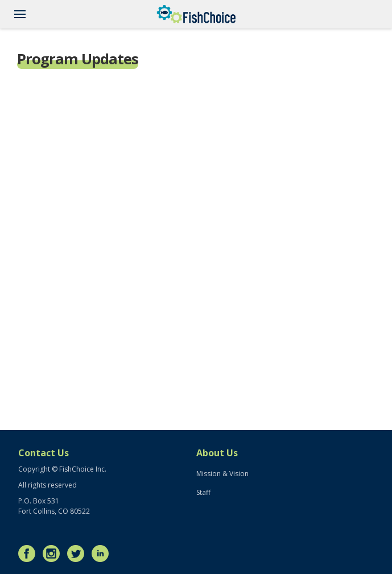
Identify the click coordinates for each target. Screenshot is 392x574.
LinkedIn (103, 554)
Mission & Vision (222, 474)
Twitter (79, 554)
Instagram (54, 554)
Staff (203, 492)
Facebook (30, 554)
